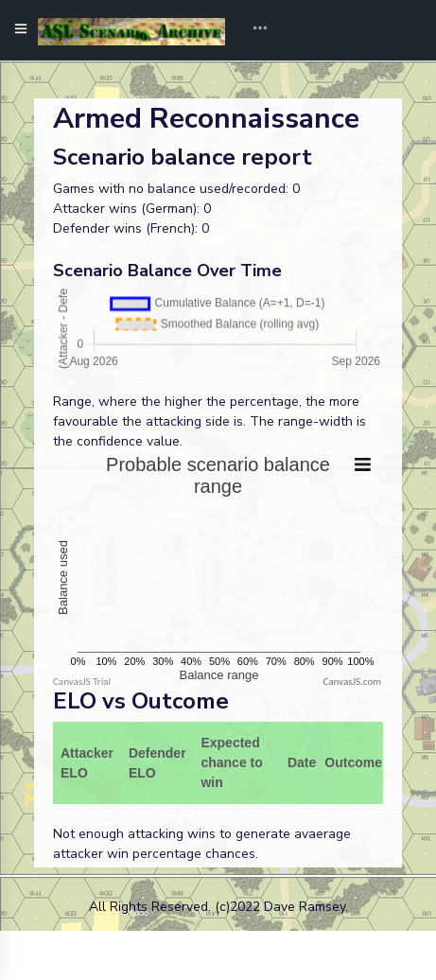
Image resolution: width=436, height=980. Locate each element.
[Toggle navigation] (253, 30)
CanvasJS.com (352, 682)
